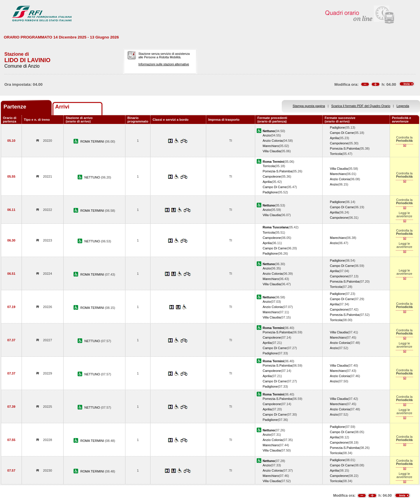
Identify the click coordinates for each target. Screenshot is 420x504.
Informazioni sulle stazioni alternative (164, 64)
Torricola (336, 154)
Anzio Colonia (272, 141)
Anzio (267, 135)
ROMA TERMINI (92, 141)
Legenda (403, 106)
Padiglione (337, 127)
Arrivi (62, 107)
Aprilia (334, 138)
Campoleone (339, 143)
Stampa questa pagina (309, 106)
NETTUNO (93, 177)
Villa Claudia (271, 151)
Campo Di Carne (342, 133)
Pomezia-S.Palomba (345, 148)
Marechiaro (271, 146)
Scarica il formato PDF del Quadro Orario (361, 106)
